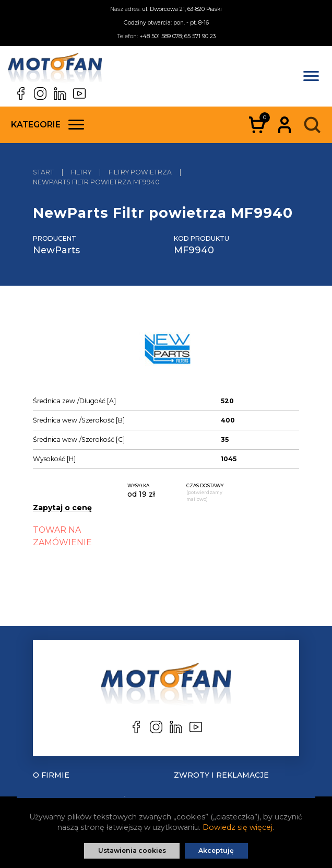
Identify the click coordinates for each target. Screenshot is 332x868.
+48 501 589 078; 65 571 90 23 (177, 36)
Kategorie (48, 125)
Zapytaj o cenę (62, 508)
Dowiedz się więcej (238, 827)
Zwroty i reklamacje (221, 775)
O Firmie (51, 775)
